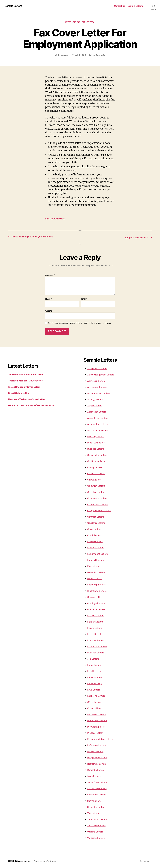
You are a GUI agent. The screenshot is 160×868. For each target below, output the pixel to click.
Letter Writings (96, 684)
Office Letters (95, 702)
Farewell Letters (97, 560)
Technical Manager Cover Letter (27, 381)
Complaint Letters (98, 492)
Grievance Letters (98, 610)
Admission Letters (98, 381)
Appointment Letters (99, 418)
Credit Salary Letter (20, 393)
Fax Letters (89, 23)
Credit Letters (95, 535)
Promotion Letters (98, 727)
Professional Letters (99, 721)
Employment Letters (99, 554)
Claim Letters (95, 480)
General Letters (96, 597)
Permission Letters (98, 714)
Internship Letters (98, 634)
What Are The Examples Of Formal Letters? (34, 406)
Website (49, 311)
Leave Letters (95, 665)
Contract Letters (97, 517)
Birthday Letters (97, 437)
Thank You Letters (98, 826)
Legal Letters (95, 671)
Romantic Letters (97, 770)
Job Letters (94, 659)
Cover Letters (72, 23)
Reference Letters (98, 745)
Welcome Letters (97, 838)
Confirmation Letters (99, 504)
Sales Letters (95, 776)
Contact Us (120, 6)
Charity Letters (96, 467)
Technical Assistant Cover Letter (28, 375)
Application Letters (98, 412)
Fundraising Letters (98, 591)
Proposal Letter (96, 733)
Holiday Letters (96, 622)
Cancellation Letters (99, 455)
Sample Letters (15, 6)
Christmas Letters (98, 474)
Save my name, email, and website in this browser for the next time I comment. (79, 323)
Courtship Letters (97, 523)
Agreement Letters (98, 387)
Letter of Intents (97, 677)
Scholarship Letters (99, 789)
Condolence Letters (99, 498)
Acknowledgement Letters (103, 375)
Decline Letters (96, 542)
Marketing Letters (98, 696)
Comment (50, 275)
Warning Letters (97, 832)
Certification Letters (99, 461)
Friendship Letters (98, 585)
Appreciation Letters (99, 424)
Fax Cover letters (56, 219)
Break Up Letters (97, 443)
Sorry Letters (95, 801)
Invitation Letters (97, 653)
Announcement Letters (101, 393)
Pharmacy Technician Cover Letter (29, 399)
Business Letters (97, 449)
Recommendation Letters (102, 739)
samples (64, 56)
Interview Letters (97, 640)
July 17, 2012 (80, 56)
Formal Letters (96, 579)
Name (49, 299)
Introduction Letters (99, 647)
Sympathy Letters (98, 807)
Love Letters (94, 690)
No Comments (99, 56)
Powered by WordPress (47, 861)
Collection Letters (97, 486)
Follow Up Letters (97, 572)
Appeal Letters (96, 406)
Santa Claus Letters (99, 782)
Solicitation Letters (98, 795)
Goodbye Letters (97, 603)
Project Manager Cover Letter (26, 387)
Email (84, 299)
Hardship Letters (97, 616)
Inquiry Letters (96, 628)
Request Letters (96, 751)
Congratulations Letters (101, 511)
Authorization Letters (99, 430)
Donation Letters (97, 548)
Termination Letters (98, 819)
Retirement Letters (98, 764)
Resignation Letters (98, 758)
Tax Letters (94, 813)
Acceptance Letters (99, 369)
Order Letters (95, 708)
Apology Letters (96, 400)
